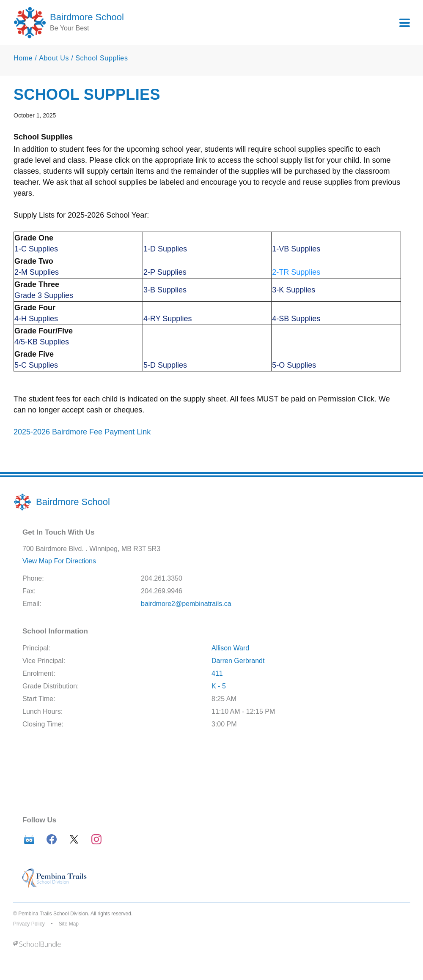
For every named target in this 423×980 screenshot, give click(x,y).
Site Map (69, 924)
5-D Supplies (165, 365)
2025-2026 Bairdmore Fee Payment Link (82, 432)
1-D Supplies (165, 249)
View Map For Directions (59, 561)
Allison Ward (230, 648)
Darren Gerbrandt (238, 661)
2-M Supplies (37, 272)
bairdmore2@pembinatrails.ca (186, 604)
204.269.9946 (162, 591)
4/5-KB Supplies (42, 342)
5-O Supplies (294, 365)
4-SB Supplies (296, 319)
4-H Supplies (36, 319)
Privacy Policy (29, 924)
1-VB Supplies (296, 249)
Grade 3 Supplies (44, 295)
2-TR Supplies (296, 272)
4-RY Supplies (168, 319)
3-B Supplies (165, 290)
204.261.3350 (162, 578)
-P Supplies (167, 272)
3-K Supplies (294, 290)
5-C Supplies (36, 365)
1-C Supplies (36, 249)
